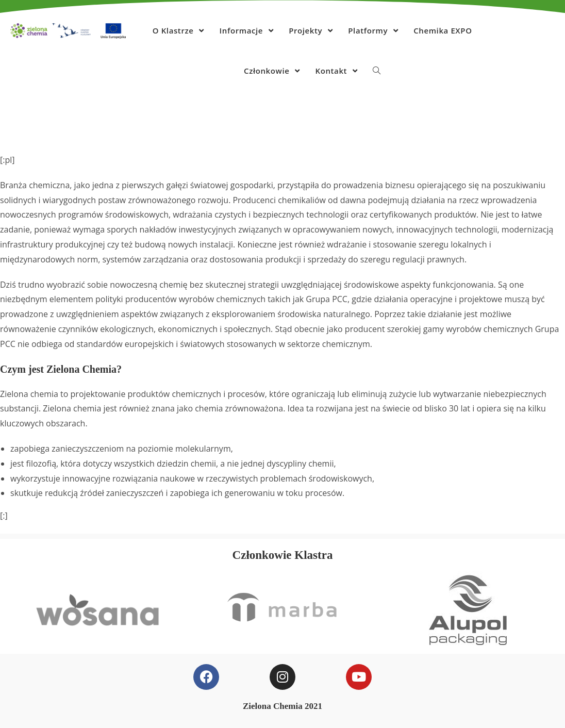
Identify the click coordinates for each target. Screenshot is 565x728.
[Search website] (377, 71)
